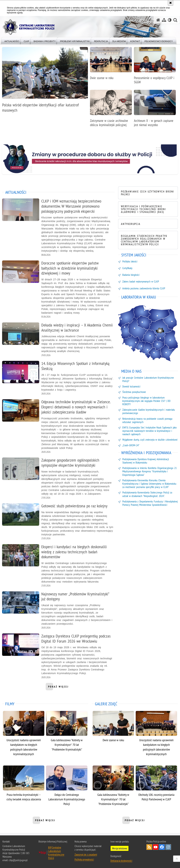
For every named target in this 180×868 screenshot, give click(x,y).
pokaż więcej (58, 688)
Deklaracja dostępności (121, 861)
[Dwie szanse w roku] (111, 65)
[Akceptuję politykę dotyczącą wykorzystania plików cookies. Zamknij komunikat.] (171, 3)
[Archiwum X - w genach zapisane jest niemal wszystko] (155, 110)
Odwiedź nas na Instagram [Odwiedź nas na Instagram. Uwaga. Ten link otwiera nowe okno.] (168, 847)
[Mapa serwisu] (164, 20)
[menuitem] (12, 41)
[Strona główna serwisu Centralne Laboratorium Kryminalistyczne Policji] (158, 20)
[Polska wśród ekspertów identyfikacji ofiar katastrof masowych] (45, 82)
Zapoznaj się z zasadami (86, 854)
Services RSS (149, 847)
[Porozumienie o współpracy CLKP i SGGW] (155, 67)
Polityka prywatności (84, 859)
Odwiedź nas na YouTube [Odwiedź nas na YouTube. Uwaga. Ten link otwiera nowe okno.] (156, 847)
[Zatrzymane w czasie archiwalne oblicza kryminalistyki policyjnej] (111, 110)
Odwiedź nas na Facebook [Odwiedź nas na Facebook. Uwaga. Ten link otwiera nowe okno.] (162, 847)
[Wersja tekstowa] (170, 20)
